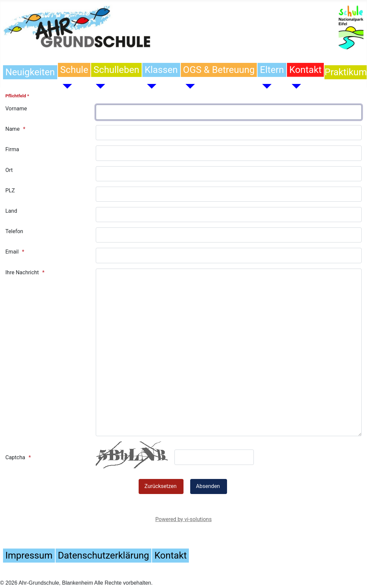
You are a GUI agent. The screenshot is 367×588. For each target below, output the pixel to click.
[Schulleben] (98, 86)
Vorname (16, 109)
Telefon (14, 231)
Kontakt (305, 70)
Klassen (161, 70)
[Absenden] (208, 486)
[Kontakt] (294, 86)
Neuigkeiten (30, 72)
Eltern (272, 70)
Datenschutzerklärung (103, 555)
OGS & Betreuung (219, 70)
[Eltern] (265, 86)
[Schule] (65, 86)
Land (11, 211)
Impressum (29, 555)
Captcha (15, 457)
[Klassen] (149, 86)
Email (12, 252)
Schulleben (116, 70)
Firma (12, 149)
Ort (9, 170)
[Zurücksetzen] (161, 486)
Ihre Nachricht (22, 272)
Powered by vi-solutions (183, 519)
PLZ (10, 190)
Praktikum (346, 72)
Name (13, 129)
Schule (74, 70)
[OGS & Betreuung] (188, 86)
